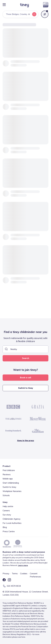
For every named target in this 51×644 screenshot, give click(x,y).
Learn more (23, 565)
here (23, 637)
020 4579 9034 (14, 586)
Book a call (25, 378)
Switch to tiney (26, 388)
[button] (29, 14)
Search (26, 358)
